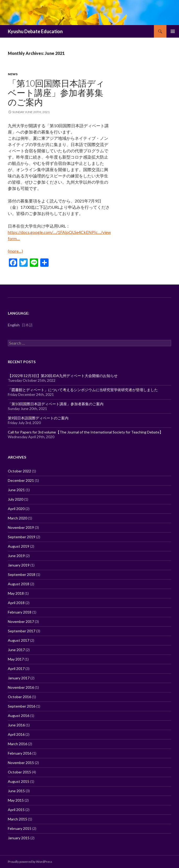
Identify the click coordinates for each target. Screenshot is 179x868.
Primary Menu (173, 31)
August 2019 (19, 546)
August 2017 (19, 640)
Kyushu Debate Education (35, 31)
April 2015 (16, 810)
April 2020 (16, 509)
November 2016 (21, 687)
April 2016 (16, 734)
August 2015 (19, 781)
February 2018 (20, 612)
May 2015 (16, 800)
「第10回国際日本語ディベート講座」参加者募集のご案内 (56, 92)
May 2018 (16, 593)
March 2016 (18, 744)
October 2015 (19, 772)
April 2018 (16, 603)
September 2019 (22, 537)
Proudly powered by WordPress (30, 862)
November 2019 (21, 527)
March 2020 (18, 518)
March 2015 (18, 819)
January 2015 (19, 838)
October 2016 (19, 697)
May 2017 (16, 659)
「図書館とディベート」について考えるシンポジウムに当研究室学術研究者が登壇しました (83, 390)
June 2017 (16, 650)
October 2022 (19, 471)
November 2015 (21, 763)
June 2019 (16, 556)
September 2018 (22, 574)
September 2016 (22, 706)
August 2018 (19, 584)
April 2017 (16, 669)
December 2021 (21, 480)
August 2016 (19, 716)
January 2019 (19, 565)
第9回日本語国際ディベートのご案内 (38, 418)
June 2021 (16, 490)
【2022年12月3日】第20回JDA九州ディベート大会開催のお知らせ (63, 376)
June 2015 (16, 791)
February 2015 (20, 828)
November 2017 (21, 621)
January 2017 (19, 678)
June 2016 (16, 725)
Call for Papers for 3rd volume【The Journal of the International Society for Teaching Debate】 (85, 432)
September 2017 (22, 631)
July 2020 (16, 499)
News (13, 74)
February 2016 (20, 753)
